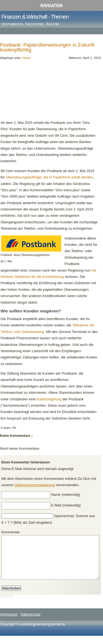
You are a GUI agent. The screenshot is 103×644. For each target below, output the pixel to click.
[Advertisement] (31, 92)
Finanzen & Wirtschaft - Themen (35, 17)
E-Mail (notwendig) (66, 505)
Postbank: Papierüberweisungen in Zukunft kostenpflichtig (47, 47)
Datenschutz (30, 622)
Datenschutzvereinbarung (35, 485)
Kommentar (11, 532)
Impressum (9, 622)
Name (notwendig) (66, 495)
